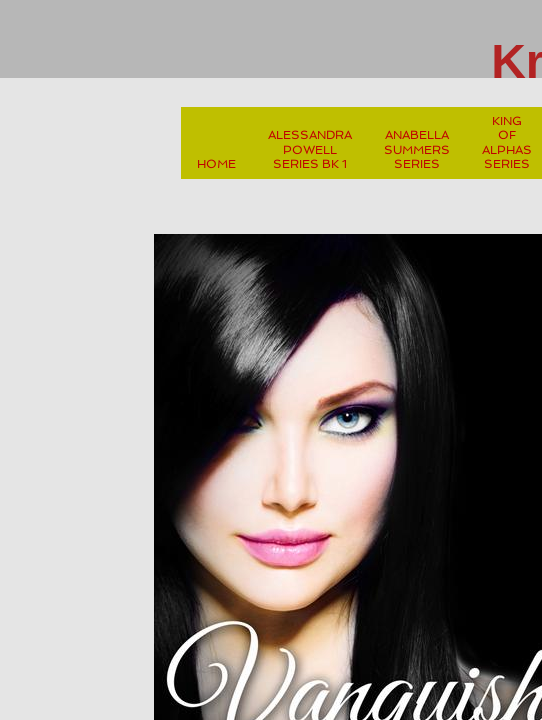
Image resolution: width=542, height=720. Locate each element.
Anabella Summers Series (417, 149)
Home (216, 164)
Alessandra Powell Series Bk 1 (310, 149)
